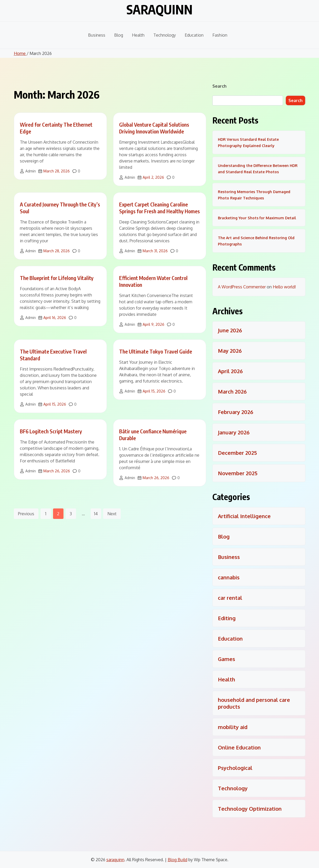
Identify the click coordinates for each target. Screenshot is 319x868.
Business (97, 35)
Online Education (239, 747)
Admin (31, 171)
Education (194, 35)
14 (96, 514)
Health (138, 35)
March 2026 (232, 391)
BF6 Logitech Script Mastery (51, 431)
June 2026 (230, 330)
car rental (230, 598)
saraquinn (159, 9)
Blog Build (178, 860)
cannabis (229, 577)
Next (112, 514)
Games (227, 659)
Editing (227, 618)
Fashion (220, 35)
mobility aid (233, 727)
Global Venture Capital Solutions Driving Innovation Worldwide (154, 128)
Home (20, 53)
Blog (119, 35)
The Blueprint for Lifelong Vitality (57, 278)
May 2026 (230, 351)
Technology (165, 35)
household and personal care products (254, 703)
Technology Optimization (250, 809)
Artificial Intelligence (244, 516)
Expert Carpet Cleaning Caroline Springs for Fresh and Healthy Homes (159, 208)
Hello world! (284, 287)
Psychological (235, 768)
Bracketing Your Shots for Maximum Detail (257, 218)
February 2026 (236, 412)
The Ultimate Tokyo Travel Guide (156, 351)
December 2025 (237, 453)
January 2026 (234, 432)
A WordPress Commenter (242, 287)
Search (219, 86)
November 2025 (238, 473)
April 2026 (230, 371)
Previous (26, 514)
